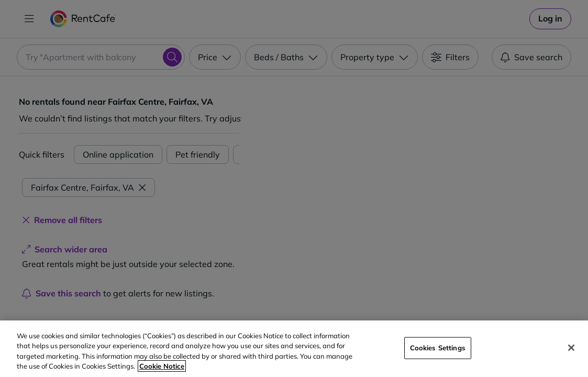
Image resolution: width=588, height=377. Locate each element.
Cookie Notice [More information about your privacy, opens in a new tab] (162, 366)
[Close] (571, 348)
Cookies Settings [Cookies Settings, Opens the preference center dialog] (438, 348)
